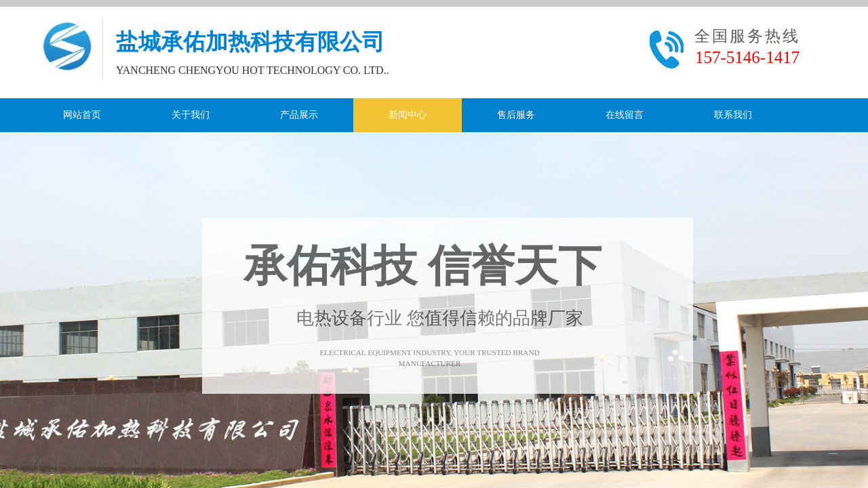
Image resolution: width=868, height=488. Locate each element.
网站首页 (82, 115)
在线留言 (625, 115)
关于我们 (191, 115)
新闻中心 (408, 115)
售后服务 (516, 115)
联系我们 (733, 115)
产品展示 (299, 115)
